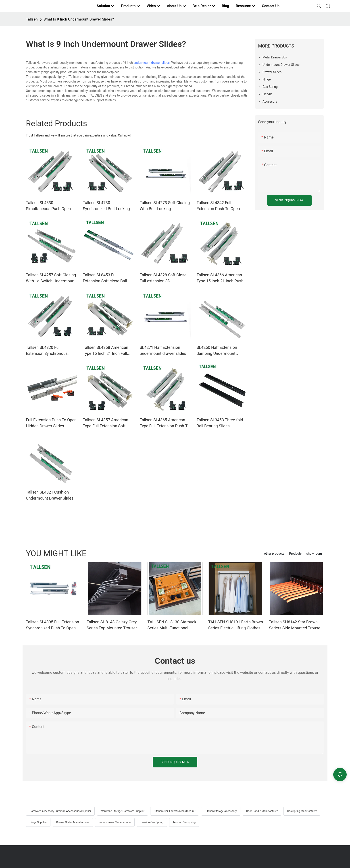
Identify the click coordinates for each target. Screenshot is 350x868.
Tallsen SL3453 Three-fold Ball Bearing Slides (220, 423)
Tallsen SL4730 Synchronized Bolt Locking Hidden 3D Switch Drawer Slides (106, 206)
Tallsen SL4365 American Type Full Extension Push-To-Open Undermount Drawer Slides (165, 423)
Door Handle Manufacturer (262, 811)
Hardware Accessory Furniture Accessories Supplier (60, 811)
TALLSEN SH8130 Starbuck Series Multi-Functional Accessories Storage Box (172, 625)
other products (274, 554)
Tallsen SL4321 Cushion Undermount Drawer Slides (50, 495)
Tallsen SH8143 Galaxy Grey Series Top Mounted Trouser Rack (112, 625)
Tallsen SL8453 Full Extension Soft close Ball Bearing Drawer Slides (105, 278)
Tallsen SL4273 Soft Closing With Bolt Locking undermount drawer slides (165, 206)
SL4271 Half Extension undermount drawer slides (163, 350)
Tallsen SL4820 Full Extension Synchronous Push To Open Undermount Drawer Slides (50, 351)
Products (295, 554)
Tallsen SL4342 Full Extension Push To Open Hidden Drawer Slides (218, 206)
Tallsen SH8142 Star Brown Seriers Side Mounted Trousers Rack (296, 625)
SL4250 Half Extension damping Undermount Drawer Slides (217, 351)
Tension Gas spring (184, 822)
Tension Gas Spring (152, 822)
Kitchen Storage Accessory (221, 811)
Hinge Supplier (38, 822)
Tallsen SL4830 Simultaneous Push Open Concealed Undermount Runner (48, 206)
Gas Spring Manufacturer (302, 811)
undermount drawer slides (152, 63)
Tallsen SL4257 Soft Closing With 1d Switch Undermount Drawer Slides (51, 278)
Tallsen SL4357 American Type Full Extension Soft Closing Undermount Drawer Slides (108, 423)
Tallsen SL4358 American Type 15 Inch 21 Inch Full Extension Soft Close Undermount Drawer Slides (107, 351)
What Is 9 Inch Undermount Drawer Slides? (79, 19)
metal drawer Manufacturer (115, 822)
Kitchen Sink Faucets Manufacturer (175, 811)
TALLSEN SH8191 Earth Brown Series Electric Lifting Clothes (236, 625)
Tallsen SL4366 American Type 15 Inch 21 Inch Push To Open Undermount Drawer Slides (220, 278)
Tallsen (32, 19)
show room (314, 554)
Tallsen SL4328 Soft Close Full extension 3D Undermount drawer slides (163, 278)
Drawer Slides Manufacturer (73, 822)
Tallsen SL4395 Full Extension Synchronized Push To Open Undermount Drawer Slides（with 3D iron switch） (52, 625)
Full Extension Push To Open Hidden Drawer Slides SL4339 (51, 423)
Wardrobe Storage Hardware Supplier (122, 811)
